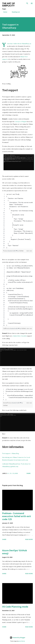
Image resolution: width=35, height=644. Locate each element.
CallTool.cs (7, 328)
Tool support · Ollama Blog (11, 453)
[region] (17, 221)
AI (8, 473)
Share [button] (29, 473)
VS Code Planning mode (15, 607)
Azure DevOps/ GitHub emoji (15, 552)
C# (11, 473)
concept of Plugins (21, 122)
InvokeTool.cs (8, 403)
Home (4, 12)
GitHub (21, 251)
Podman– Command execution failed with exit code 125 (17, 516)
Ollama (15, 473)
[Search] (27, 3)
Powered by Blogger (18, 638)
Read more (29, 539)
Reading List (15, 12)
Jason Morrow (22, 641)
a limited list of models (19, 336)
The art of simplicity (9, 4)
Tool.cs (6, 251)
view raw (29, 251)
